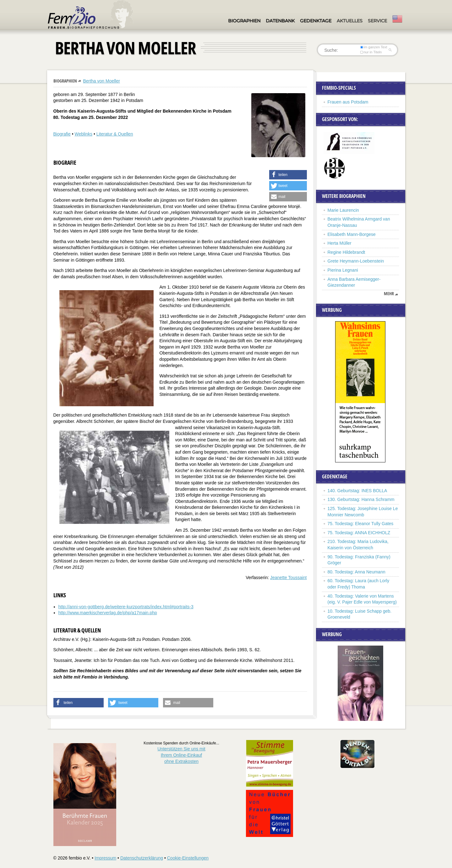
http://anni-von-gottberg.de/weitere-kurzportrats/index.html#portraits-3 (126, 607)
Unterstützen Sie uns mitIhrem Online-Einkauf (181, 755)
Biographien (244, 21)
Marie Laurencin (343, 210)
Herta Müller (340, 243)
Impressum (105, 858)
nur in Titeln (371, 52)
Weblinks (83, 134)
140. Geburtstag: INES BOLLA (357, 491)
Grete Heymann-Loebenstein (356, 261)
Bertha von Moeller (101, 81)
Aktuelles (350, 21)
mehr (389, 294)
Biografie (62, 134)
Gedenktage (316, 21)
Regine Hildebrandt (346, 252)
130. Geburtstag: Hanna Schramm (361, 499)
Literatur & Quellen (115, 134)
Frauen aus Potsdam (348, 102)
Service (377, 21)
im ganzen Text (373, 47)
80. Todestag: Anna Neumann (357, 572)
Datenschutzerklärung (142, 858)
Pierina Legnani (343, 270)
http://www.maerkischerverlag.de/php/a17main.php (108, 613)
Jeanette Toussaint (289, 578)
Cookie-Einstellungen (188, 858)
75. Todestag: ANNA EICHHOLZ (359, 533)
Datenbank (280, 21)
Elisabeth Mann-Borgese (352, 234)
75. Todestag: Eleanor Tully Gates (361, 524)
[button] (288, 175)
